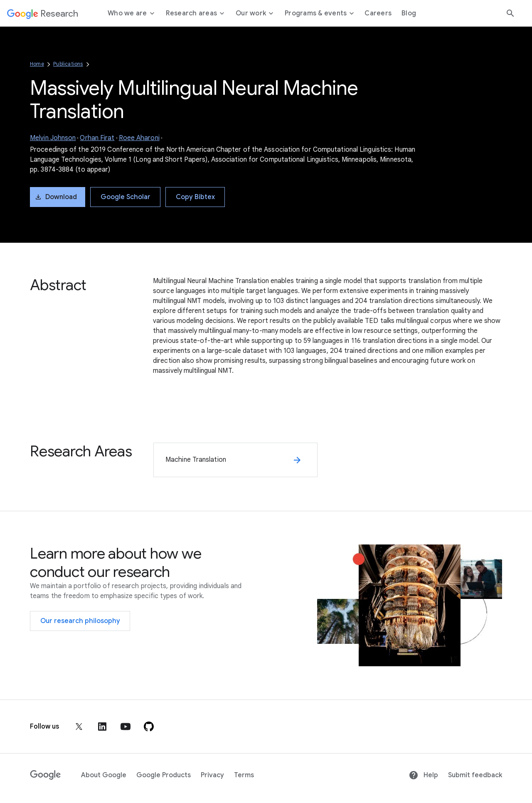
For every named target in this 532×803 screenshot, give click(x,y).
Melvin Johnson (53, 138)
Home (37, 64)
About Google (104, 775)
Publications (68, 64)
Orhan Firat (97, 138)
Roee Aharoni (139, 138)
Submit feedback (475, 775)
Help (423, 775)
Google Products (164, 775)
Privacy (212, 775)
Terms (244, 775)
